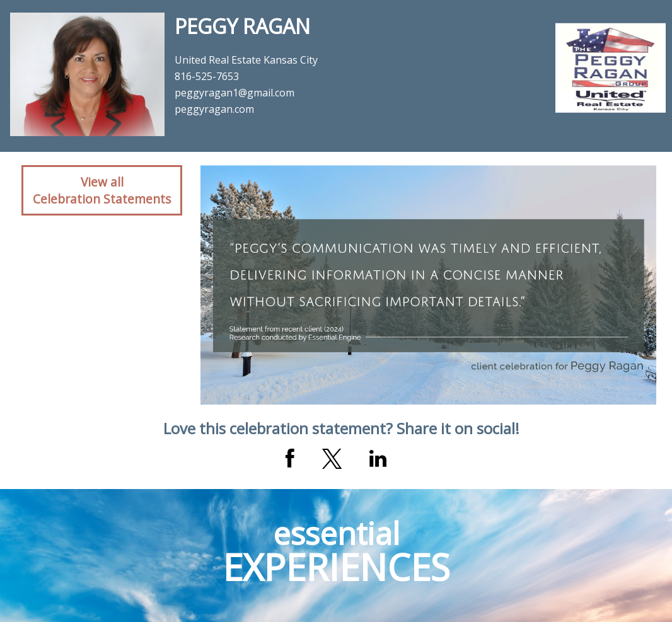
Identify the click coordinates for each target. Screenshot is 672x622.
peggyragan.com (214, 109)
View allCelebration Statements (102, 190)
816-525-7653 (207, 76)
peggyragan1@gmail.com (235, 93)
